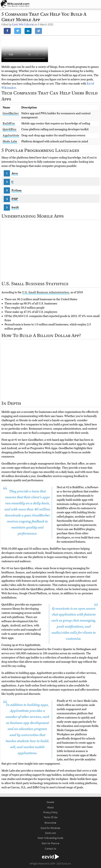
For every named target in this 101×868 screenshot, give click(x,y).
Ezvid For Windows (50, 828)
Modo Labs (10, 141)
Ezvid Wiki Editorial (23, 24)
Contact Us (50, 849)
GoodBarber (11, 113)
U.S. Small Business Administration (46, 292)
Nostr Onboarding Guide (50, 838)
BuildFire (9, 123)
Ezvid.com (51, 833)
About (50, 807)
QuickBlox (10, 129)
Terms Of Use (51, 817)
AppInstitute (11, 135)
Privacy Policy (50, 812)
